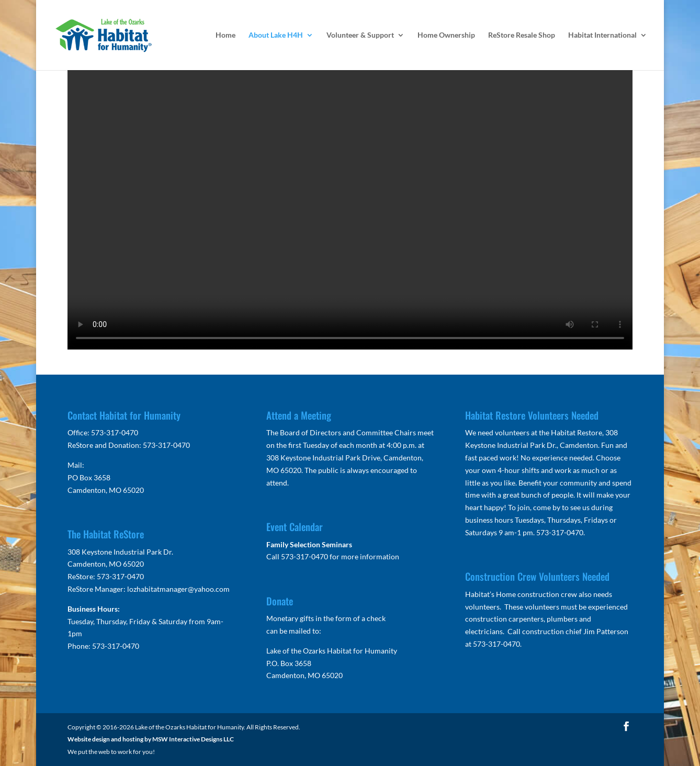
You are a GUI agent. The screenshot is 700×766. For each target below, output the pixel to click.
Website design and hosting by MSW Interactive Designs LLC (151, 739)
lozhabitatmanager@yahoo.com (178, 589)
